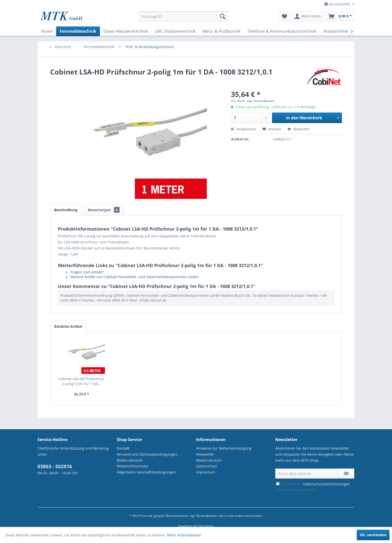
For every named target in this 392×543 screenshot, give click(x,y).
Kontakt (123, 448)
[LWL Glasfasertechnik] (175, 31)
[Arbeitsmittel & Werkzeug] (348, 31)
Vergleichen (244, 129)
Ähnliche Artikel (68, 326)
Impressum (206, 472)
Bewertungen (104, 210)
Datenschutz (207, 466)
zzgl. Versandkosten (261, 101)
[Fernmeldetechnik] (78, 31)
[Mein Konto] (308, 16)
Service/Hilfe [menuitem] (338, 4)
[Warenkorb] (340, 16)
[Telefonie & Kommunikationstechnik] (282, 31)
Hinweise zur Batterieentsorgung (224, 448)
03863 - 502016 (55, 466)
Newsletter (205, 454)
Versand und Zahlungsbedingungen (147, 454)
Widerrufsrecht (130, 460)
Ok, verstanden (373, 535)
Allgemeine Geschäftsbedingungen (146, 472)
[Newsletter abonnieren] (346, 474)
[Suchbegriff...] (184, 16)
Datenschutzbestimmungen (327, 484)
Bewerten (298, 129)
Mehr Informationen (184, 535)
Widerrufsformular (133, 466)
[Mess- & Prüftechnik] (222, 31)
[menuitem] (184, 19)
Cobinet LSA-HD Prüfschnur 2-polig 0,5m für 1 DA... (82, 381)
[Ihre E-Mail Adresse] (307, 474)
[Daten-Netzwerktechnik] (126, 31)
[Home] (47, 31)
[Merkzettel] (284, 16)
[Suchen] (223, 16)
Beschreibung (66, 210)
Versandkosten (207, 516)
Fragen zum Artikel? (85, 272)
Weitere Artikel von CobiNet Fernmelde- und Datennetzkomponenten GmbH (132, 277)
